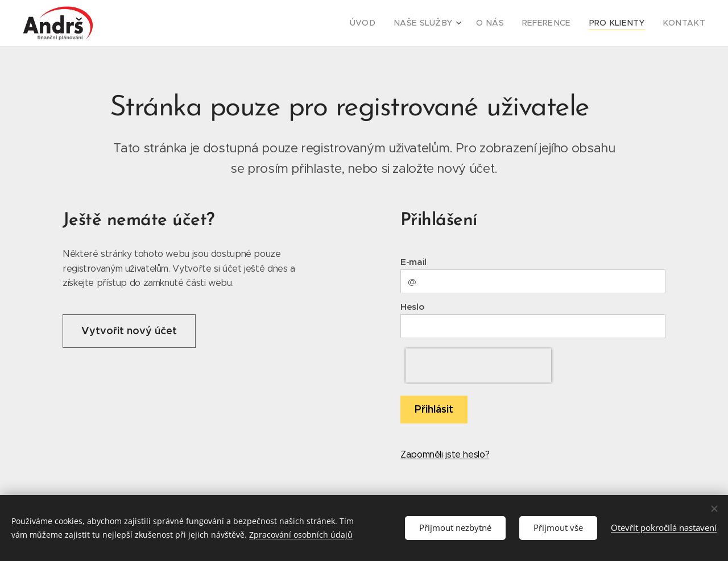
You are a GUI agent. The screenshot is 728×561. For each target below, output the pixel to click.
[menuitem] (389, 23)
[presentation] (478, 365)
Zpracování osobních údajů (301, 535)
